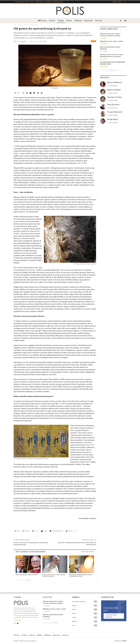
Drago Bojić (113, 119)
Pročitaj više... (18, 620)
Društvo (52, 21)
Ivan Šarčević (113, 105)
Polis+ (74, 625)
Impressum (59, 2)
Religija (60, 21)
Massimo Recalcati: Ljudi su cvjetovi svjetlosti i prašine (110, 35)
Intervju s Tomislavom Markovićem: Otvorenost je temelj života (77, 544)
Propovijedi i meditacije (79, 602)
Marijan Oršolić (114, 97)
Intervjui (100, 21)
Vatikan (74, 617)
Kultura (69, 21)
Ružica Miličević (115, 82)
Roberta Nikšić (114, 90)
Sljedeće (28, 580)
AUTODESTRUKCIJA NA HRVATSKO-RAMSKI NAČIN (113, 63)
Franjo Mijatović (115, 112)
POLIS (124, 641)
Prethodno (20, 580)
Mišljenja (79, 21)
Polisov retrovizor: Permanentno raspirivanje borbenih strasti (31, 544)
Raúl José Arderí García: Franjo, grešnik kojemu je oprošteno (112, 55)
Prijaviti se (118, 2)
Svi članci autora (113, 86)
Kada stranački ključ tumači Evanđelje (110, 48)
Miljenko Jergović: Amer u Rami (111, 41)
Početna (40, 2)
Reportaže (89, 21)
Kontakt (49, 2)
